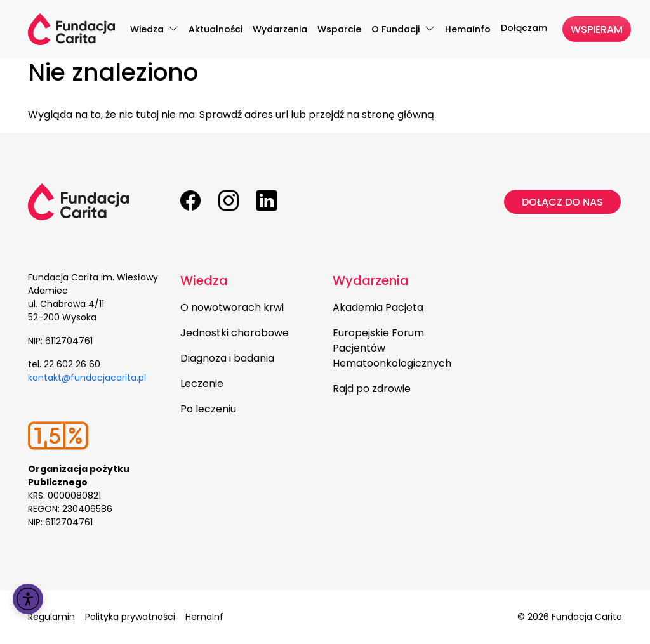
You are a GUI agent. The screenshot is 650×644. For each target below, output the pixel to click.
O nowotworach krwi (232, 307)
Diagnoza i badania (227, 358)
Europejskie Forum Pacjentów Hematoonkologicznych (392, 348)
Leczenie (202, 384)
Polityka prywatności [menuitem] (130, 617)
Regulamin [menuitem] (51, 617)
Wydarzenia (371, 280)
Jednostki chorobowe (235, 333)
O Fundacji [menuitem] (397, 29)
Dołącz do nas (562, 202)
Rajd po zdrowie (372, 389)
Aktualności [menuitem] (216, 29)
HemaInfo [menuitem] (468, 29)
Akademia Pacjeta (378, 307)
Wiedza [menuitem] (148, 29)
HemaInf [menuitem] (204, 617)
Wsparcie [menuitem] (339, 29)
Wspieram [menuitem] (597, 30)
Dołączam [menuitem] (524, 28)
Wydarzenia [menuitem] (280, 29)
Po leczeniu (208, 409)
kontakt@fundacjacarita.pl (87, 378)
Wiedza (204, 280)
